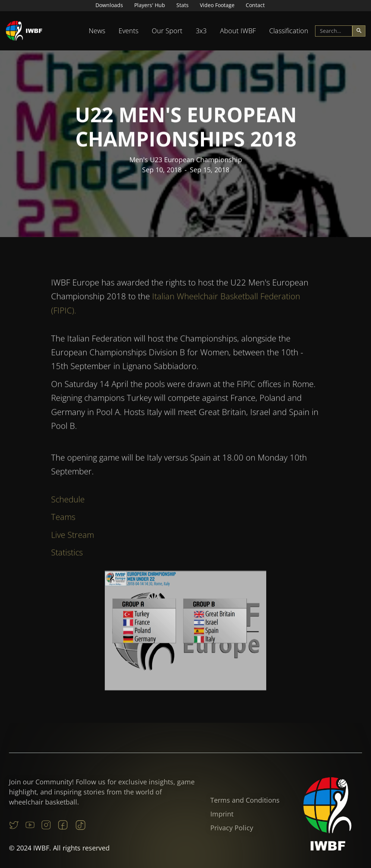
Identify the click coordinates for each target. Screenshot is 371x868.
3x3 (201, 31)
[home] (24, 31)
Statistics (67, 555)
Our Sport (167, 31)
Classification (289, 31)
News (97, 31)
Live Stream (73, 537)
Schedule (68, 502)
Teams (63, 519)
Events (128, 31)
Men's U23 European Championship (186, 160)
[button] (97, 31)
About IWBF (238, 31)
